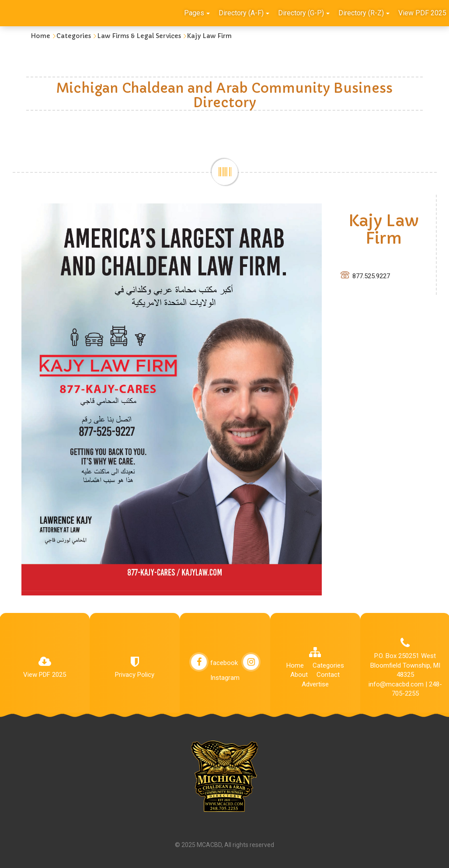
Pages (197, 13)
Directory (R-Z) (364, 13)
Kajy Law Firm (209, 36)
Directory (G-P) (304, 13)
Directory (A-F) (244, 13)
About (299, 675)
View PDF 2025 (45, 675)
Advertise (315, 684)
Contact (328, 675)
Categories (74, 36)
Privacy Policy (135, 675)
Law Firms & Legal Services (139, 36)
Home (40, 36)
